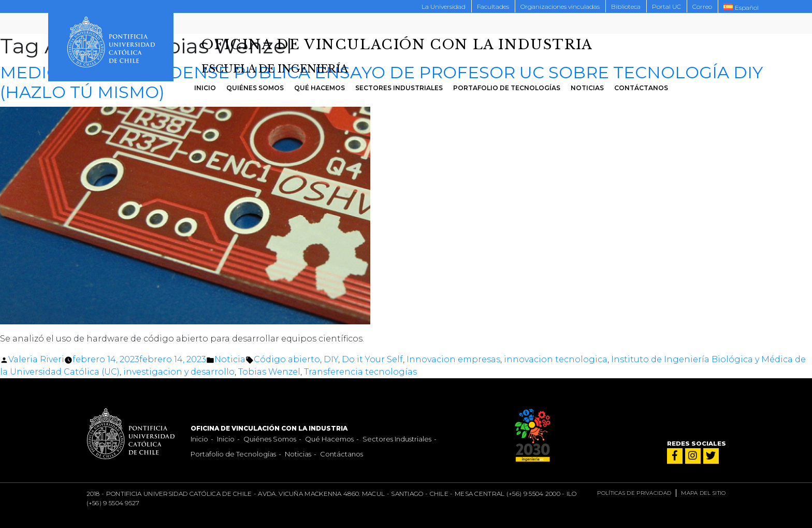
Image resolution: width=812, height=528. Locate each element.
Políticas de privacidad (634, 493)
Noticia (230, 359)
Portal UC (666, 6)
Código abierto (287, 359)
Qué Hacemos (320, 88)
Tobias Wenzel (269, 372)
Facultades (493, 6)
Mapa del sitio (703, 493)
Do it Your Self (372, 359)
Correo (702, 6)
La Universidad (444, 6)
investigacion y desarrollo (179, 372)
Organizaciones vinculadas (560, 6)
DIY (331, 359)
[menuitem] (741, 7)
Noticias (587, 88)
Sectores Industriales (399, 88)
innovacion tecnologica (556, 359)
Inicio (205, 88)
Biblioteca (626, 6)
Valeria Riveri (36, 359)
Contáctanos (641, 88)
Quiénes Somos (255, 88)
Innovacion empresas (453, 359)
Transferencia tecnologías (360, 372)
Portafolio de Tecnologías (507, 88)
